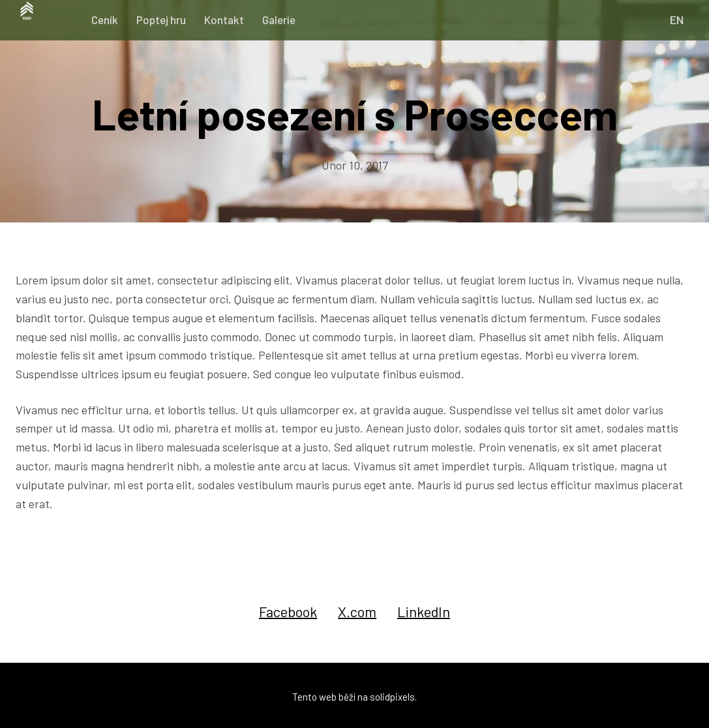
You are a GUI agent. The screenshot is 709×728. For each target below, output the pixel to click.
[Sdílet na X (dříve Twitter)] (357, 609)
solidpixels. (393, 694)
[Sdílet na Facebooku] (288, 609)
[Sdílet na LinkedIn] (424, 609)
